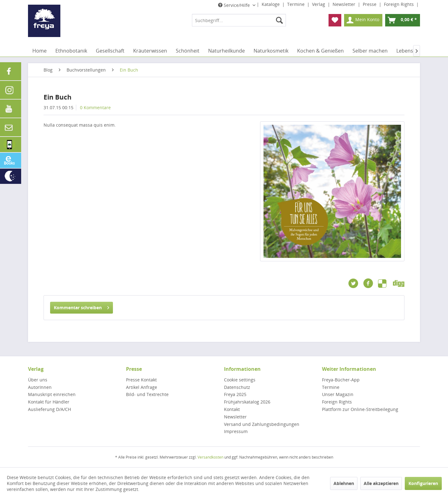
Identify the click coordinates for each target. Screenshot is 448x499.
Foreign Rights (399, 4)
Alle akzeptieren (381, 483)
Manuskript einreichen (52, 394)
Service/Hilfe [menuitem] (235, 5)
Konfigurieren (423, 483)
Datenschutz (237, 387)
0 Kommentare (95, 107)
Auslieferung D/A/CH (49, 409)
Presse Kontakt (141, 380)
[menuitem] (239, 20)
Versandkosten (210, 457)
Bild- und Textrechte (147, 394)
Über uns (38, 380)
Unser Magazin (338, 394)
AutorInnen (40, 387)
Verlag (319, 4)
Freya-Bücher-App (341, 380)
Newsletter (345, 4)
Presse (370, 4)
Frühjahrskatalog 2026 (247, 402)
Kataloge (271, 4)
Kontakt (232, 409)
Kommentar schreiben (82, 307)
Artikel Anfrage (142, 387)
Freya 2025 (235, 394)
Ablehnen (344, 483)
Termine (296, 4)
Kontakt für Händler (49, 402)
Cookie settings (240, 380)
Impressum (236, 431)
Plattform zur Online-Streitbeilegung (360, 409)
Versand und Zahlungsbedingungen (262, 424)
